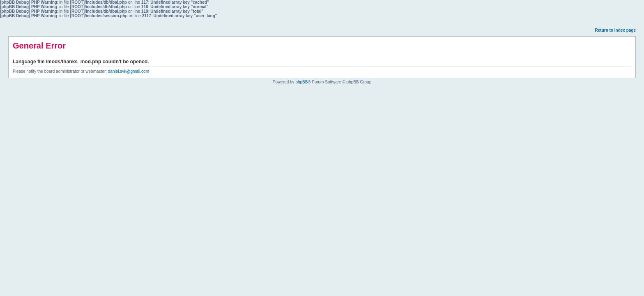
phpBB (301, 82)
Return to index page (615, 30)
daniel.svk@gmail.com (129, 71)
